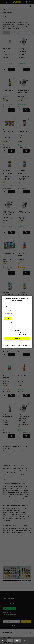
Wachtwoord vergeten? (24, 346)
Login (7, 318)
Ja (10, 641)
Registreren (17, 339)
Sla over (6, 322)
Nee (17, 641)
